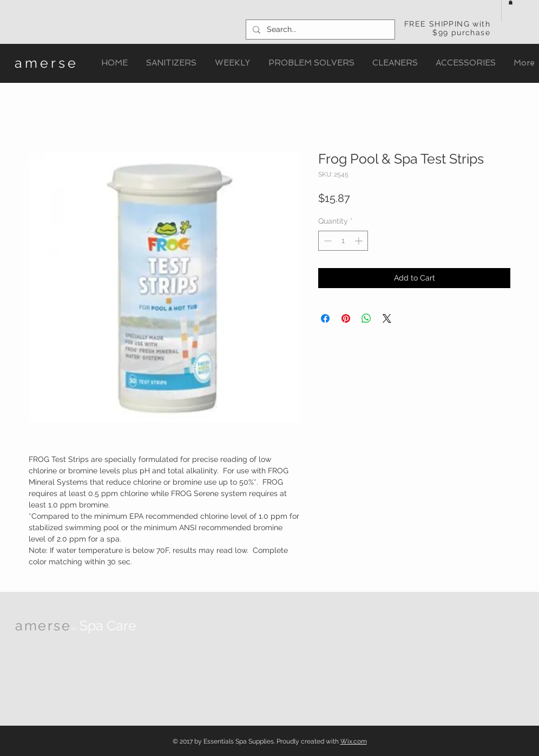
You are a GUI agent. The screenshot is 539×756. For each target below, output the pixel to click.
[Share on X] (387, 318)
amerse (47, 63)
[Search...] (319, 30)
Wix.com (354, 741)
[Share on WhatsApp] (366, 318)
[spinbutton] (343, 241)
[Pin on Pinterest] (346, 318)
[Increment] (360, 241)
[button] (511, 2)
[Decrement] (327, 241)
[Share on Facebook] (325, 318)
